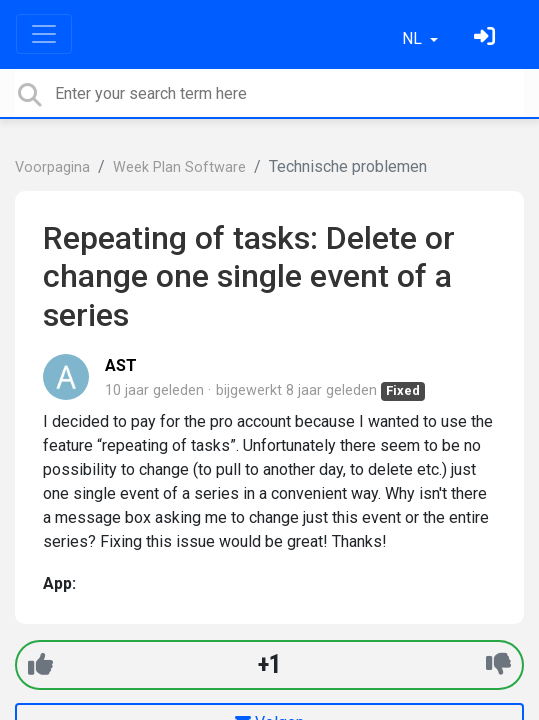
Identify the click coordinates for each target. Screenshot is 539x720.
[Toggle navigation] (44, 34)
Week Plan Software (179, 167)
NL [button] (414, 38)
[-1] (498, 664)
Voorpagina (52, 167)
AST (121, 365)
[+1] (40, 664)
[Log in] (487, 38)
